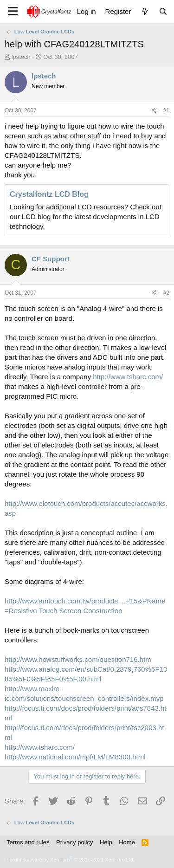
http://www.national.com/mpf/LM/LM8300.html (75, 757)
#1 (166, 110)
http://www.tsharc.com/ (128, 377)
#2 (166, 293)
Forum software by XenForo (71, 860)
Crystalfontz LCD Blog (49, 194)
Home (127, 842)
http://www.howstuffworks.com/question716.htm (78, 659)
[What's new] (145, 11)
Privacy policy (74, 842)
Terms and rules (28, 842)
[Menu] (13, 12)
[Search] (163, 11)
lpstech (21, 57)
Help (106, 842)
